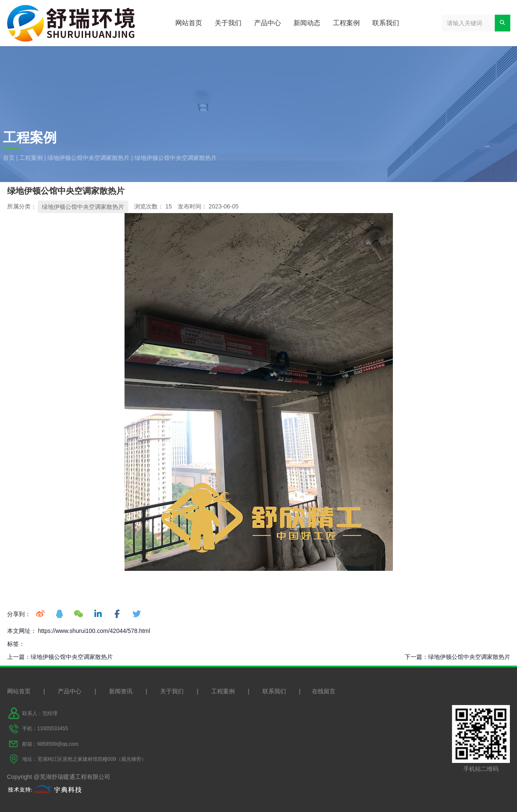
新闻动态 (307, 23)
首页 (10, 158)
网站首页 (189, 23)
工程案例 (346, 23)
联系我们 (386, 23)
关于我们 (228, 23)
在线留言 (324, 691)
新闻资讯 (121, 691)
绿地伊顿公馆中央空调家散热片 (88, 158)
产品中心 (268, 23)
